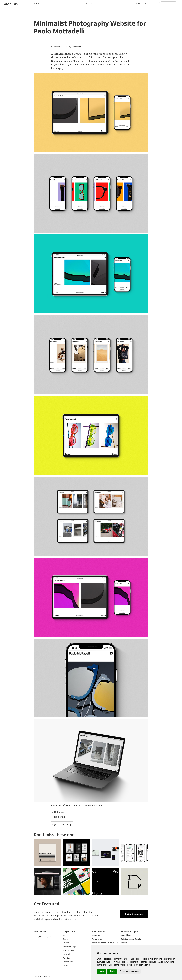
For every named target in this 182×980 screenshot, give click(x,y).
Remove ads (97, 939)
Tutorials (66, 958)
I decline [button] (112, 971)
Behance (59, 812)
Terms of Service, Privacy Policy (105, 943)
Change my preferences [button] (129, 971)
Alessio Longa (58, 54)
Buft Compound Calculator (132, 939)
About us (89, 4)
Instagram (60, 817)
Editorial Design (69, 947)
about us (96, 935)
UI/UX (65, 966)
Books (65, 939)
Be (35, 937)
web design (67, 824)
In (40, 937)
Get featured (141, 4)
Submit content (134, 914)
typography (68, 962)
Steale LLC (46, 977)
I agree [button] (102, 971)
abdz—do (11, 4)
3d (64, 935)
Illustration (67, 954)
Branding (67, 943)
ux (58, 824)
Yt (44, 937)
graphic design (69, 950)
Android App (126, 935)
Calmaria (125, 943)
